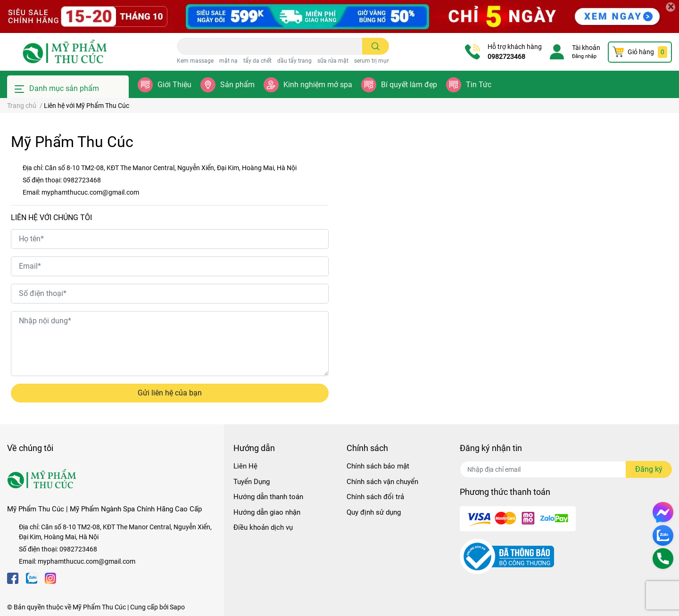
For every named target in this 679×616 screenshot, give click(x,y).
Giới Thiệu (174, 85)
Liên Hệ (245, 466)
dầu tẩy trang (294, 61)
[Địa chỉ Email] (566, 469)
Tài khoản (586, 48)
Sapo (177, 607)
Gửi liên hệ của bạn (170, 393)
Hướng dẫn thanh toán (268, 497)
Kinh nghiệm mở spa (318, 85)
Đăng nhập (584, 56)
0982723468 (506, 57)
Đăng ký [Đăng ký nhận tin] (649, 469)
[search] (376, 46)
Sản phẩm (237, 85)
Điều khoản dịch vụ (263, 527)
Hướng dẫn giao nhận (267, 512)
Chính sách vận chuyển (382, 482)
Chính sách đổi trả (375, 497)
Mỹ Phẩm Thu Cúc (99, 607)
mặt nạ (228, 61)
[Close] (671, 7)
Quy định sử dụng (374, 512)
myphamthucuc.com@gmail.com (90, 192)
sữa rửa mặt (333, 61)
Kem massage (195, 61)
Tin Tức (479, 85)
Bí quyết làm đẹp (409, 85)
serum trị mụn (372, 61)
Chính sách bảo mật (378, 466)
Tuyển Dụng (252, 482)
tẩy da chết (257, 61)
